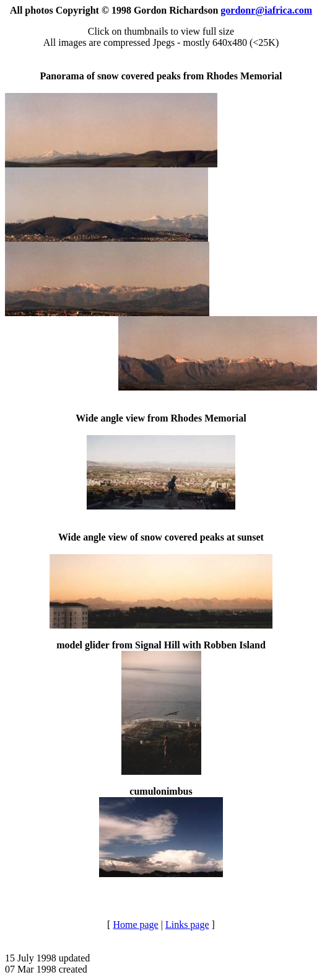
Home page (135, 925)
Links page (187, 925)
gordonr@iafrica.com (266, 10)
